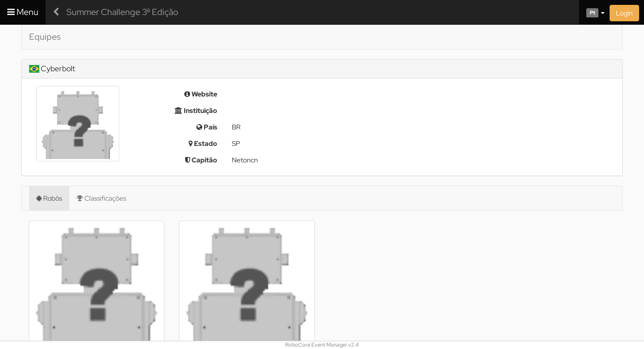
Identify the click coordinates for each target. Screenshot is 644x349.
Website (201, 94)
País (207, 127)
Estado (203, 143)
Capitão (201, 160)
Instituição (196, 111)
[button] (592, 12)
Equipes (45, 37)
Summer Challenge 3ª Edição (122, 12)
